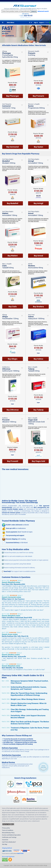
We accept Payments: (8, 857)
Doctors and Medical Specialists (11, 835)
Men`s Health (7, 264)
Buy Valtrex (38, 359)
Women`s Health (34, 104)
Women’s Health (34, 51)
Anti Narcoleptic (8, 159)
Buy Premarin (38, 96)
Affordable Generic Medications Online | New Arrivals (24, 45)
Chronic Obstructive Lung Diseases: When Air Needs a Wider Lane (29, 704)
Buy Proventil (13, 461)
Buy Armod (38, 256)
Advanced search (43, 11)
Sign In (36, 23)
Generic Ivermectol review (11, 597)
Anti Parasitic (7, 104)
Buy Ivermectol (13, 147)
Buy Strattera (38, 307)
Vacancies (5, 840)
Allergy (5, 51)
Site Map (5, 844)
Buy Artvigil (38, 203)
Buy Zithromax (13, 410)
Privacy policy (6, 828)
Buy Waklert (13, 256)
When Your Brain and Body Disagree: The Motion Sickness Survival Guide (30, 723)
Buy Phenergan (13, 96)
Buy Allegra (13, 359)
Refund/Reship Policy (8, 833)
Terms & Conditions (8, 830)
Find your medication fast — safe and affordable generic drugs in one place (26, 9)
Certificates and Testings (9, 837)
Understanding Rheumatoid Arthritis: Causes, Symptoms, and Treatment (29, 688)
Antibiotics (6, 367)
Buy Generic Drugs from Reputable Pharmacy (21, 154)
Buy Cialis (13, 307)
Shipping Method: (7, 848)
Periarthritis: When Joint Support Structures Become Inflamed (28, 717)
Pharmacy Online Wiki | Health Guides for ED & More (23, 676)
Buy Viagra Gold (38, 461)
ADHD (30, 264)
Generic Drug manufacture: (25, 778)
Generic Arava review (10, 634)
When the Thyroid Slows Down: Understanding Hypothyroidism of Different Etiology (29, 694)
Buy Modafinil (13, 203)
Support (45, 22)
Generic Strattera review (11, 655)
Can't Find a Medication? (9, 842)
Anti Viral (31, 315)
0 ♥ (31, 22)
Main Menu (11, 22)
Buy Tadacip (38, 410)
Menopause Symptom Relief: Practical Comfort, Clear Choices (29, 682)
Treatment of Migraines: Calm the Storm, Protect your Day (30, 729)
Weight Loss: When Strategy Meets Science (28, 699)
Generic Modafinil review (11, 582)
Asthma (5, 418)
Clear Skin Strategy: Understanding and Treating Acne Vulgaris (30, 710)
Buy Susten (38, 147)
